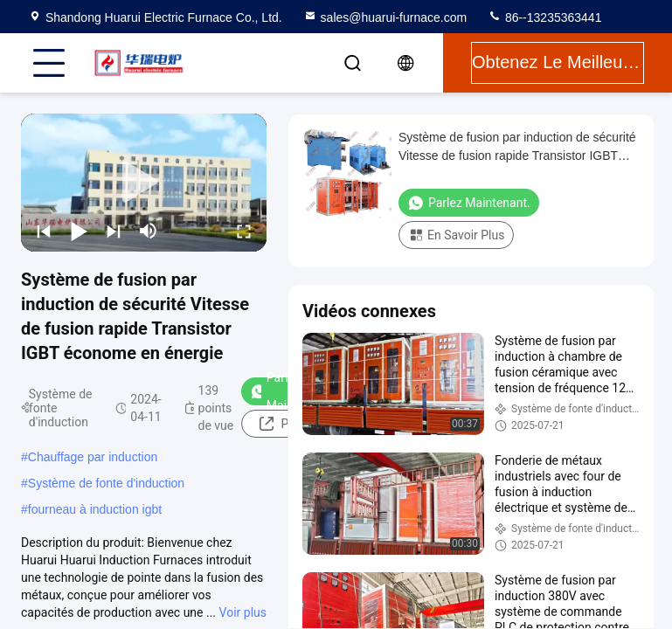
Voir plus (243, 612)
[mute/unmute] (149, 231)
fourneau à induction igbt (95, 509)
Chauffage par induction (93, 457)
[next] (114, 231)
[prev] (44, 231)
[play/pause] (79, 231)
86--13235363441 (544, 17)
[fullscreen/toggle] (244, 231)
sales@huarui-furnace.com (385, 17)
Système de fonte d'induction (106, 483)
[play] (144, 183)
